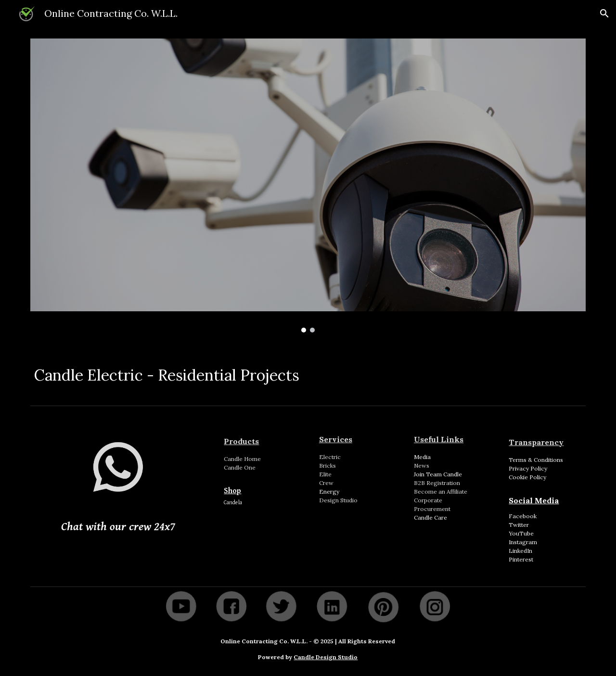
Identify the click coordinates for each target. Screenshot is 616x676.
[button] (604, 13)
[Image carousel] (308, 185)
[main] (308, 372)
